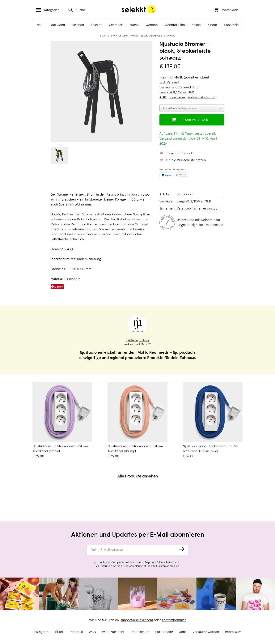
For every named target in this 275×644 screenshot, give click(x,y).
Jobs (183, 632)
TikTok (59, 632)
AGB (93, 632)
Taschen (78, 25)
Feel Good (57, 25)
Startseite (106, 36)
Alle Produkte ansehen (138, 477)
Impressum (233, 632)
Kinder (212, 25)
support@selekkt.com (137, 620)
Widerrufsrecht (113, 632)
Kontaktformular (174, 620)
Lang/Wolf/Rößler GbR (177, 92)
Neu (40, 25)
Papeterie (231, 25)
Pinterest (76, 632)
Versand (173, 83)
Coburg (144, 340)
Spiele (196, 25)
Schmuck (116, 25)
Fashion (97, 25)
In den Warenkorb (195, 120)
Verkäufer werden (206, 632)
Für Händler (164, 632)
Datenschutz (140, 632)
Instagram (41, 632)
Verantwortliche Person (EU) (197, 209)
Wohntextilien (175, 25)
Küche (134, 25)
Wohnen (152, 25)
